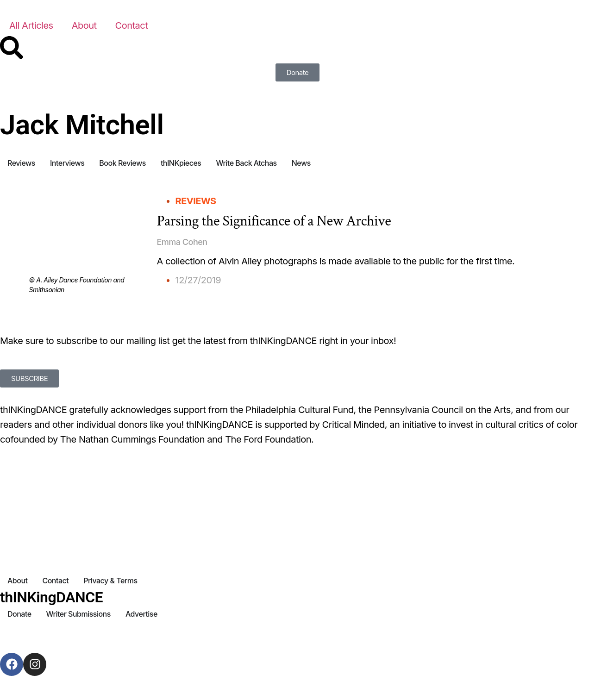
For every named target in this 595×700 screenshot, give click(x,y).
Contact (132, 25)
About (84, 25)
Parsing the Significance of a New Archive (274, 221)
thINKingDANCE (51, 597)
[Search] (12, 48)
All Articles (31, 25)
